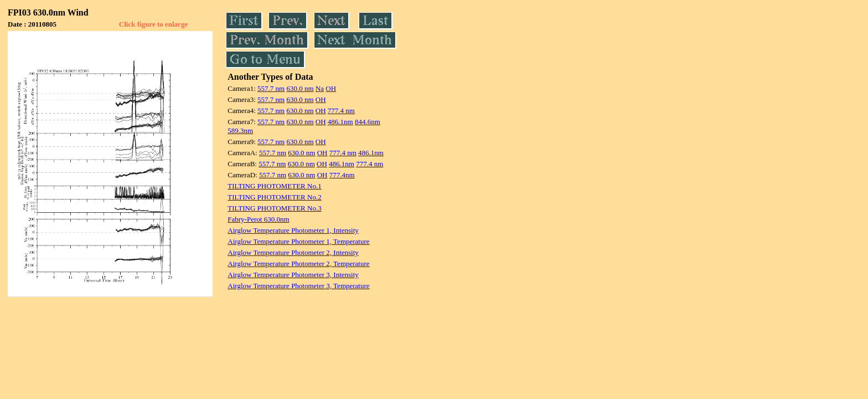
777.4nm (342, 175)
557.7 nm (271, 88)
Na (320, 88)
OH (331, 88)
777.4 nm (341, 111)
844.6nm (368, 122)
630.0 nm (300, 88)
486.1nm (340, 122)
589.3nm (240, 131)
